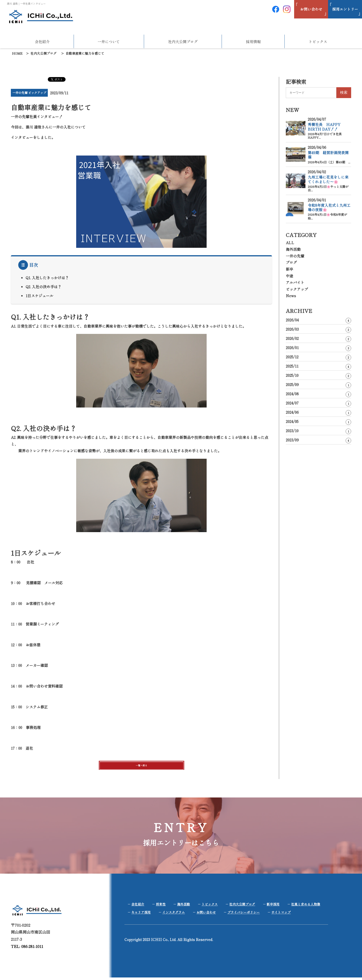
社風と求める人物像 (306, 906)
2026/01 (318, 348)
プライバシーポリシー (244, 915)
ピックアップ (297, 289)
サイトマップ (281, 915)
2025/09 (318, 385)
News (291, 296)
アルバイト (295, 282)
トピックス (318, 42)
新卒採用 (273, 906)
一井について (109, 42)
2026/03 (318, 329)
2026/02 (318, 339)
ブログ (291, 262)
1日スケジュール (39, 296)
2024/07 (318, 403)
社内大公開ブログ (183, 42)
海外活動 (293, 249)
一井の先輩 (295, 256)
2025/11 (318, 366)
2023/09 (318, 440)
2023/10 (318, 431)
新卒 (290, 269)
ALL (290, 243)
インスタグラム (174, 915)
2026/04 (318, 320)
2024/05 (318, 422)
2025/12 (318, 357)
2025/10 (318, 376)
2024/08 (318, 394)
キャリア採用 (141, 915)
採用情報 (253, 42)
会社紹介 (42, 42)
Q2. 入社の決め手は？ (44, 287)
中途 (290, 276)
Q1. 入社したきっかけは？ (47, 278)
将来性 (161, 906)
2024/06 (318, 412)
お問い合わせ (206, 915)
